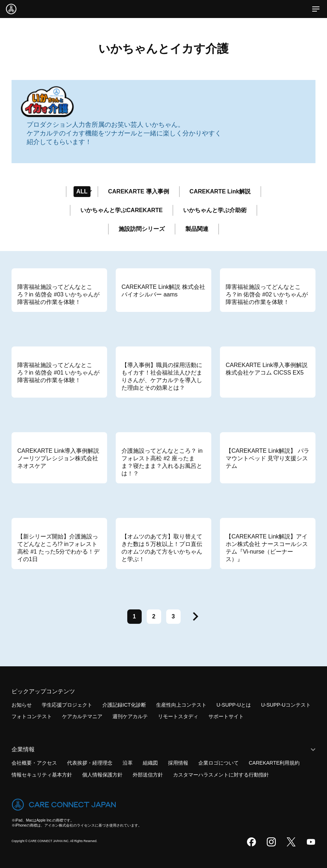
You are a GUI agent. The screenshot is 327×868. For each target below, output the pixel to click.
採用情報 (178, 763)
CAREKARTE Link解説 (220, 191)
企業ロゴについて (218, 763)
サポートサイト (226, 716)
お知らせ (22, 705)
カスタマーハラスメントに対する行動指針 (221, 775)
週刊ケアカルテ (130, 716)
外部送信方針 (148, 775)
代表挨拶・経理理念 (90, 763)
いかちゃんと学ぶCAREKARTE (121, 210)
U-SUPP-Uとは (234, 705)
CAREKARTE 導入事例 (139, 191)
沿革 (128, 763)
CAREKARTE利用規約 (274, 763)
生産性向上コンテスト (181, 705)
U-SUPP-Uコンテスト (286, 705)
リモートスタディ (178, 716)
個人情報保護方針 (102, 775)
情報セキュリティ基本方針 (42, 775)
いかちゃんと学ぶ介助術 (215, 210)
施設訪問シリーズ (142, 229)
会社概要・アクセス (34, 763)
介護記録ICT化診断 (124, 705)
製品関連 (197, 229)
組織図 (150, 763)
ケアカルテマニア (82, 716)
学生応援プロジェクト (67, 705)
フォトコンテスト (32, 716)
